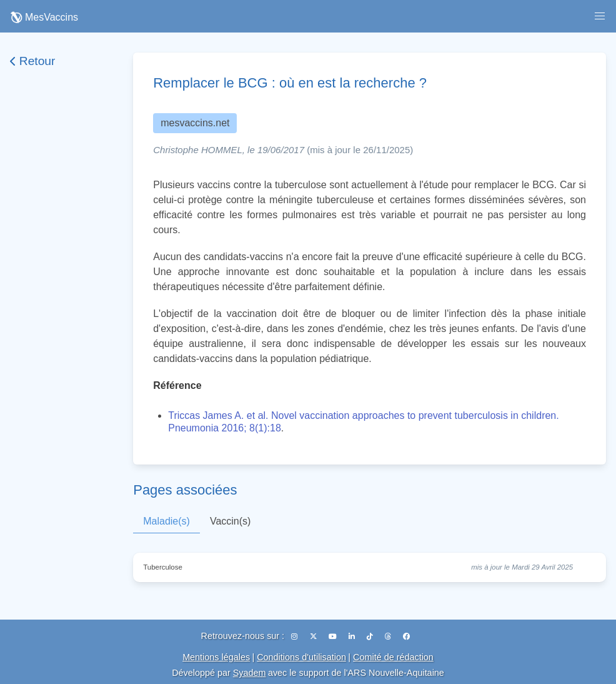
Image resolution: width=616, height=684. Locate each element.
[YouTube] (334, 636)
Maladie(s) (166, 521)
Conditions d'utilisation (301, 657)
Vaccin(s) (231, 521)
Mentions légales (216, 657)
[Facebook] (406, 636)
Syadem (250, 673)
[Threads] (389, 636)
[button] (600, 16)
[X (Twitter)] (314, 636)
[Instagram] (295, 636)
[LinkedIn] (353, 636)
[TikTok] (371, 636)
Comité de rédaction (393, 657)
